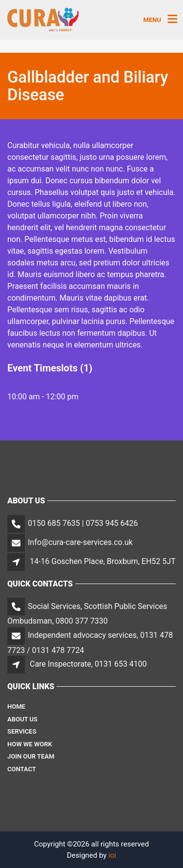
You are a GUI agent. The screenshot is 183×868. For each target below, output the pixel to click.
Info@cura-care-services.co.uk (80, 542)
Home (16, 706)
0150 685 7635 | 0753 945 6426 (83, 523)
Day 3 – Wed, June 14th (48, 385)
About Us (22, 719)
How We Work (30, 744)
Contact (22, 769)
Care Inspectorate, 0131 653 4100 (88, 664)
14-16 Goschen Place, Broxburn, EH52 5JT (103, 561)
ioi (112, 855)
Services (22, 731)
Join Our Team (31, 756)
